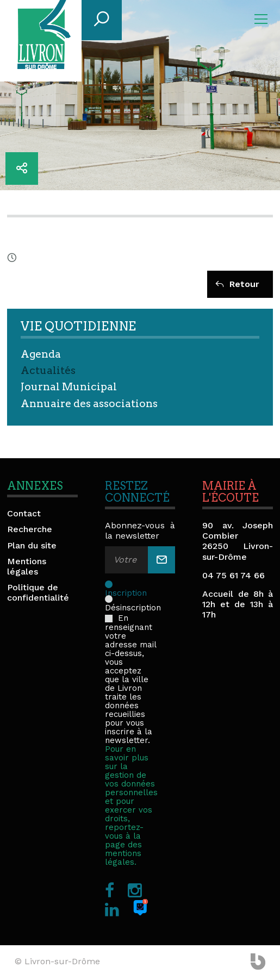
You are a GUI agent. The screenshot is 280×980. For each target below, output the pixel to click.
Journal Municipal (69, 387)
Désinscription (133, 598)
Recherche (30, 529)
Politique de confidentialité (38, 592)
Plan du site (32, 545)
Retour (237, 284)
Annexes (35, 486)
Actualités (48, 370)
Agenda (41, 354)
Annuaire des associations (89, 404)
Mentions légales (27, 566)
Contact (24, 513)
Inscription (126, 584)
